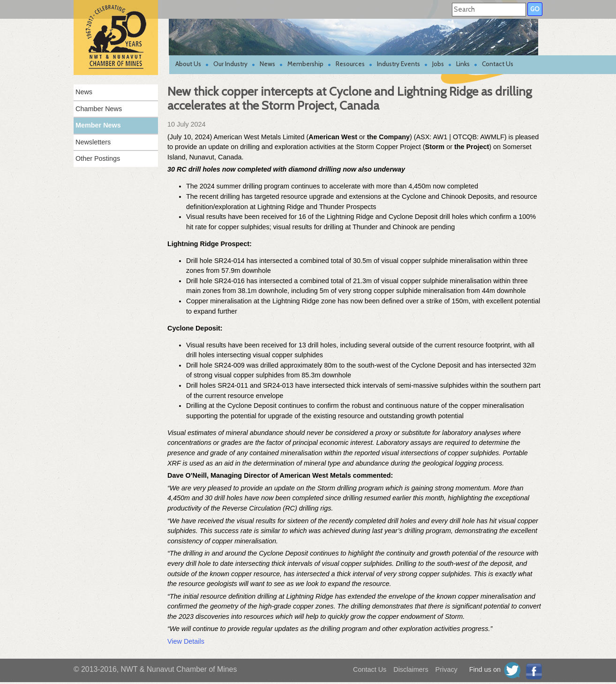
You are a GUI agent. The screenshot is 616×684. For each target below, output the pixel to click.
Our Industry (230, 64)
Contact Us (498, 64)
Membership (305, 64)
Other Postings (98, 158)
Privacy (447, 669)
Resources (350, 64)
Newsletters (93, 142)
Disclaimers (411, 669)
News (267, 64)
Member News (98, 125)
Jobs (438, 64)
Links (463, 64)
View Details (186, 641)
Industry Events (398, 64)
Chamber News (99, 109)
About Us (188, 64)
